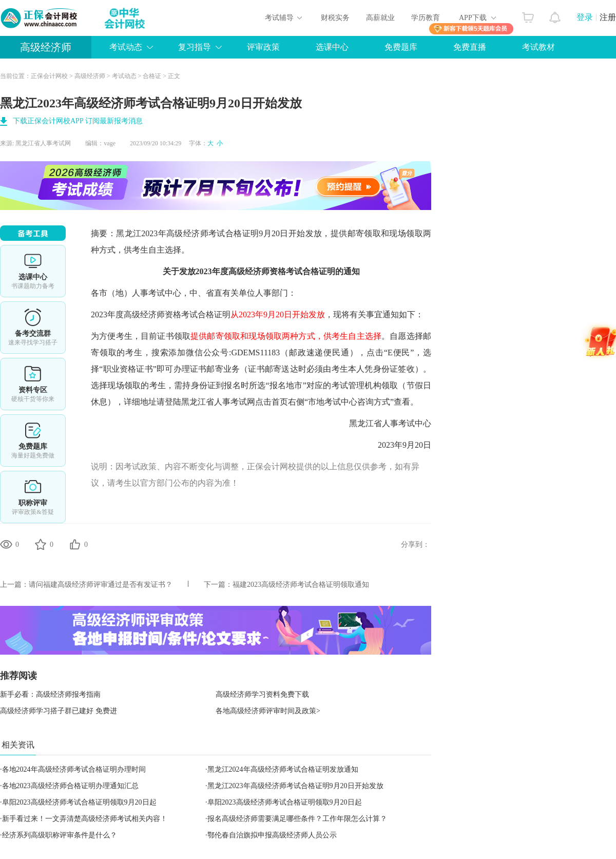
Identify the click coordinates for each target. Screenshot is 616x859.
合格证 (152, 76)
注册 (608, 17)
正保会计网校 (49, 76)
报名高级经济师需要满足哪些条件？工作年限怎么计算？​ (297, 819)
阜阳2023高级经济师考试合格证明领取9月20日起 (79, 802)
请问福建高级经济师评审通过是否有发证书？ (101, 585)
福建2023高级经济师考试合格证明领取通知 (301, 585)
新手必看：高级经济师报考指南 (50, 694)
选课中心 (332, 47)
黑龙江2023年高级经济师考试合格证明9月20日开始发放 (295, 786)
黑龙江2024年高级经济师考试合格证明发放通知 (283, 769)
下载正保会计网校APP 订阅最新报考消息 (78, 121)
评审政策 (263, 47)
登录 (585, 17)
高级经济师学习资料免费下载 (262, 694)
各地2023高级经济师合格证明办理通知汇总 (70, 786)
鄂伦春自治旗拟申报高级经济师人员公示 (272, 835)
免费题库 (401, 47)
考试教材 (538, 47)
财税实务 (335, 18)
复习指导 (195, 47)
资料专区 (33, 384)
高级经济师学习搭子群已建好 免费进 (59, 711)
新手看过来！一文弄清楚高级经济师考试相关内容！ (85, 819)
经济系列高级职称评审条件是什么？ (60, 835)
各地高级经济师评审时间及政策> (268, 711)
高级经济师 (46, 47)
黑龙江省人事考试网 (43, 143)
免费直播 (470, 47)
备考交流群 (33, 328)
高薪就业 (380, 18)
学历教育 (426, 18)
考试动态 (126, 47)
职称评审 (33, 497)
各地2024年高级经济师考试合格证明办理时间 (74, 769)
